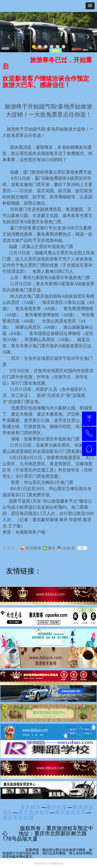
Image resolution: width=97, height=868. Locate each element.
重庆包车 (57, 807)
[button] (90, 6)
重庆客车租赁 (20, 817)
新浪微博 (33, 548)
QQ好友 (69, 548)
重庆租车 (31, 807)
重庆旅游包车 (34, 812)
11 (82, 548)
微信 (51, 548)
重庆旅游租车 (71, 812)
